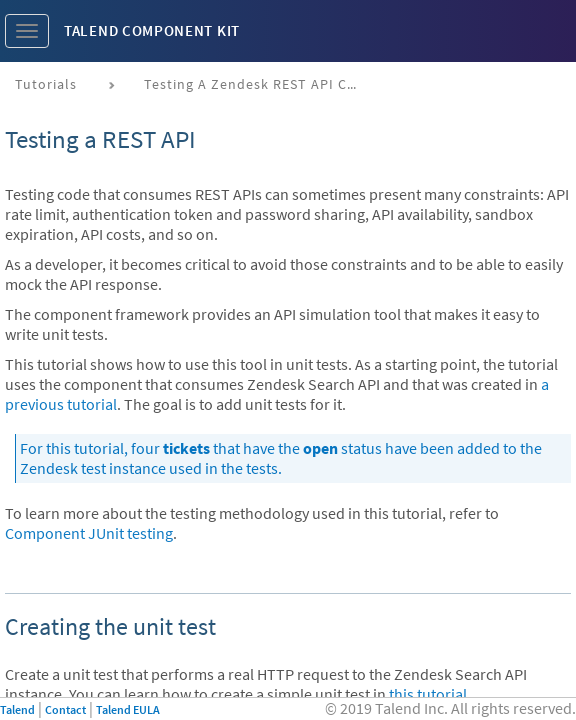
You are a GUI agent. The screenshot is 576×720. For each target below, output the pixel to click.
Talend (17, 709)
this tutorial (428, 694)
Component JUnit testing (89, 533)
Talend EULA (128, 709)
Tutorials (46, 84)
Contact (65, 709)
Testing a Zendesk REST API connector (261, 84)
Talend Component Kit (152, 30)
